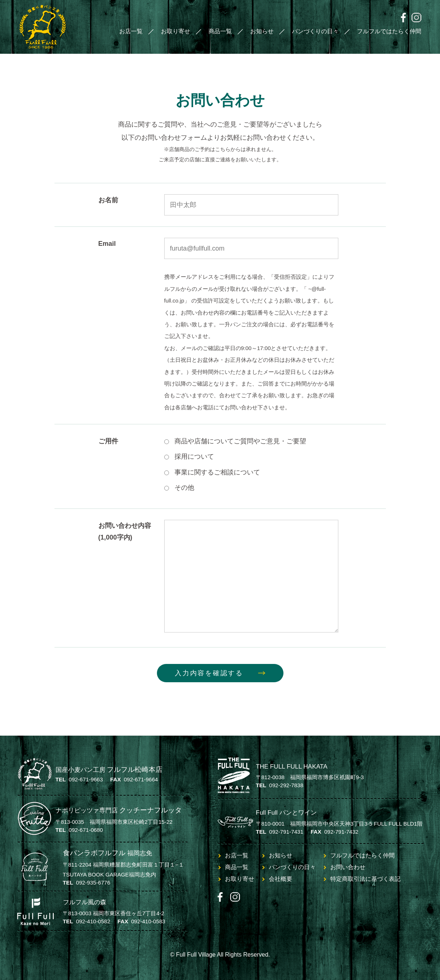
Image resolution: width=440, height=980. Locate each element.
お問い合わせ (348, 867)
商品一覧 (220, 31)
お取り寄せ (176, 31)
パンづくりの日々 (315, 31)
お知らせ (262, 31)
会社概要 (281, 879)
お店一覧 (131, 31)
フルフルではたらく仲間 (389, 31)
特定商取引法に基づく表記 (365, 879)
